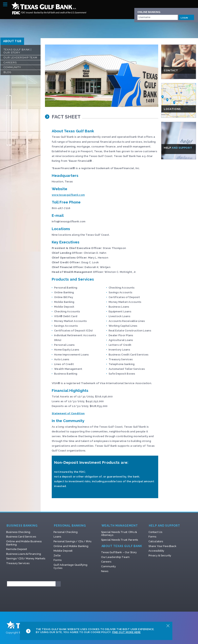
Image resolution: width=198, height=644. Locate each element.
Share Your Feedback (162, 546)
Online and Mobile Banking (71, 546)
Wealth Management (120, 526)
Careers (10, 62)
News (105, 571)
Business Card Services (21, 537)
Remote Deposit (17, 549)
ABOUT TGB (12, 41)
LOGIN (186, 17)
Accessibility (156, 551)
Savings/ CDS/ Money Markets (26, 558)
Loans (57, 537)
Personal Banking (70, 526)
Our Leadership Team (20, 58)
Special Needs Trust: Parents (120, 540)
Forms (58, 560)
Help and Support (165, 526)
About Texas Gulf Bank (122, 546)
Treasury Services (18, 563)
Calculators (156, 541)
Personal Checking (66, 532)
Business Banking (22, 526)
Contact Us (155, 532)
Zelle (57, 555)
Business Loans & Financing (24, 554)
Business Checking (18, 532)
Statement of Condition (68, 413)
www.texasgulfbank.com (68, 195)
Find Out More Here (126, 632)
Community (12, 67)
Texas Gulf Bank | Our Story (18, 51)
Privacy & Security (160, 555)
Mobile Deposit (63, 551)
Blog (7, 72)
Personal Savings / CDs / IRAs (72, 541)
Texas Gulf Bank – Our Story (119, 552)
